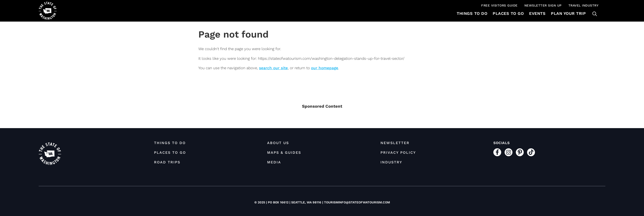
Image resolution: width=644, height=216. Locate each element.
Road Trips (167, 162)
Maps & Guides (284, 153)
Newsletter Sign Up (543, 5)
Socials (502, 143)
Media (274, 162)
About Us (278, 143)
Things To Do (472, 13)
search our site (273, 68)
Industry (391, 162)
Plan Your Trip (568, 13)
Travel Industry (584, 5)
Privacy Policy (398, 153)
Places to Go (508, 13)
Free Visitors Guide (499, 5)
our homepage (325, 68)
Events (537, 13)
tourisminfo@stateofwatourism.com (357, 202)
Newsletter (395, 143)
